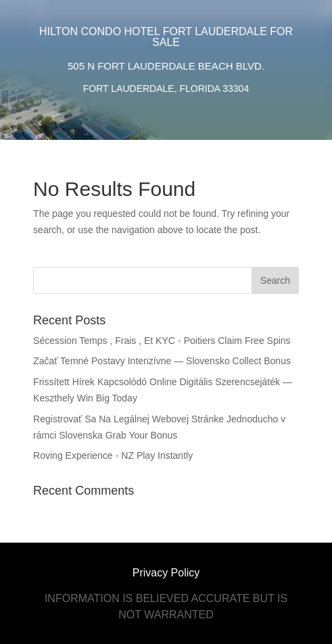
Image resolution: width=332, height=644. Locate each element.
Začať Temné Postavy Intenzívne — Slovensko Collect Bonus (162, 361)
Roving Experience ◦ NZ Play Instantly (113, 455)
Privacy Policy (166, 573)
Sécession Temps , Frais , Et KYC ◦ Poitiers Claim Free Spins (162, 341)
